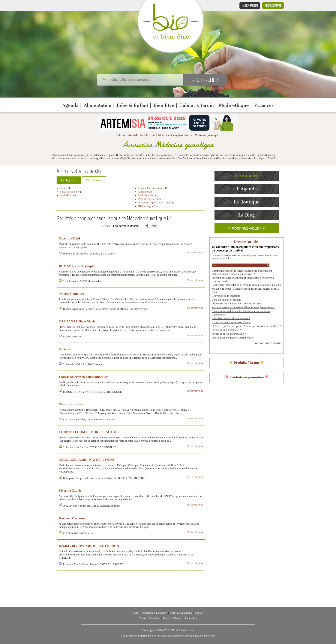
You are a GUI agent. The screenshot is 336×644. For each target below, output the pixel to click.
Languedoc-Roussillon (151, 188)
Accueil (133, 135)
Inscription (250, 6)
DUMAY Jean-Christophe (77, 266)
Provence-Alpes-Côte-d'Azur (154, 203)
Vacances (264, 105)
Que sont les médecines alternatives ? (232, 338)
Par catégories (94, 180)
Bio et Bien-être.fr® (182, 630)
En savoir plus (195, 253)
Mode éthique (234, 105)
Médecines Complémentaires (175, 135)
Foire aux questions (181, 613)
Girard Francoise (71, 404)
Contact (199, 613)
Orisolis (64, 349)
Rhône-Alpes (145, 206)
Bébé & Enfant (132, 105)
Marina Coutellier (71, 294)
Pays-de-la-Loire (147, 199)
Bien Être (164, 105)
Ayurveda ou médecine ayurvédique (231, 322)
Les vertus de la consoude (226, 296)
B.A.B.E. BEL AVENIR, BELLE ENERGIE (89, 546)
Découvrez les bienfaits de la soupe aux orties (237, 304)
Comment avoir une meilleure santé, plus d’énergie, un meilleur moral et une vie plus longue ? (242, 272)
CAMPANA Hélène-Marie (77, 321)
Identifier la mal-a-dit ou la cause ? (231, 318)
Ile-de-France (67, 195)
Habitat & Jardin (197, 105)
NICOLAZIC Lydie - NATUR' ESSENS (87, 460)
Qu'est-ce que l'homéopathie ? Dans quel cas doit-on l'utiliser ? (246, 326)
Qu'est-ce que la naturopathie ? (229, 334)
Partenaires (191, 618)
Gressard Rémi (69, 238)
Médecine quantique (207, 135)
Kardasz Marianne (72, 518)
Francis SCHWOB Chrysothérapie (83, 377)
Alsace (64, 188)
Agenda (70, 105)
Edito (135, 613)
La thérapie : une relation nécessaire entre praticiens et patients (246, 285)
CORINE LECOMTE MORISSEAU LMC (89, 432)
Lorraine (143, 192)
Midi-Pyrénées (146, 195)
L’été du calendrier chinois (226, 300)
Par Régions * (69, 180)
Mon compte (273, 6)
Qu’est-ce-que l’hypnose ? (226, 330)
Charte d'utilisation (149, 618)
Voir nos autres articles (268, 343)
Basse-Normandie (70, 192)
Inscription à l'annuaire (154, 613)
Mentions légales (172, 618)
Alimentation (98, 105)
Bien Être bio (147, 135)
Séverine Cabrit (70, 490)
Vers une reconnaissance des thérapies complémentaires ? (243, 307)
